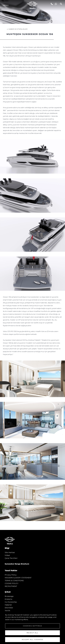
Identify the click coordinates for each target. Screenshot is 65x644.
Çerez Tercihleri (11, 558)
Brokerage (9, 596)
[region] (32, 628)
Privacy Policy (11, 575)
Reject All (32, 633)
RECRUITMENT (11, 586)
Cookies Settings (32, 626)
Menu (6, 5)
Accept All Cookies (32, 639)
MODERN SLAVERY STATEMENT (18, 578)
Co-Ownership (11, 602)
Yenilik (7, 611)
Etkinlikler (9, 608)
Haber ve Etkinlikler (17, 29)
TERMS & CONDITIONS (14, 581)
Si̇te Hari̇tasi (10, 552)
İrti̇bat (7, 555)
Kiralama (8, 599)
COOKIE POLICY (12, 583)
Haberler (8, 605)
